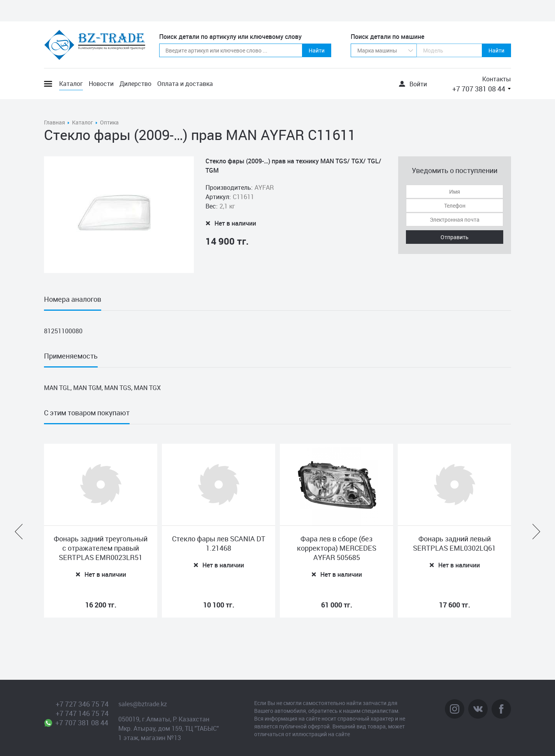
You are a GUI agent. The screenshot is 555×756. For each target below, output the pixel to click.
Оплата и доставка (185, 84)
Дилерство (135, 84)
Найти (317, 50)
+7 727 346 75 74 (82, 704)
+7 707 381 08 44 (479, 89)
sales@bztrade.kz (143, 704)
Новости (101, 84)
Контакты (497, 79)
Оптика (109, 122)
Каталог (71, 84)
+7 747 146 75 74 (82, 713)
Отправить (455, 237)
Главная (54, 122)
